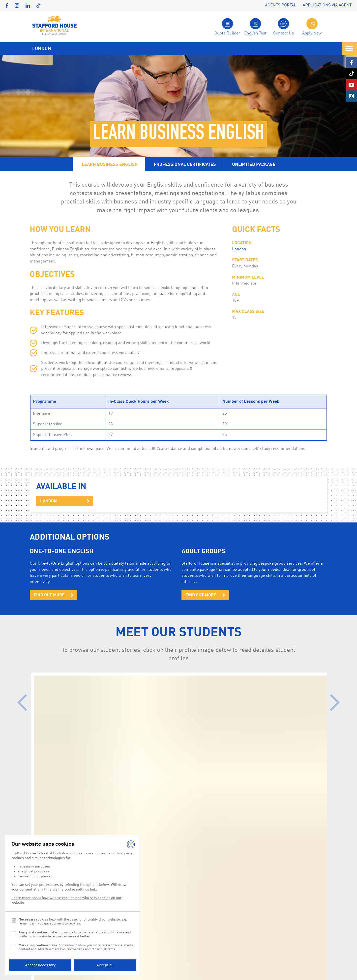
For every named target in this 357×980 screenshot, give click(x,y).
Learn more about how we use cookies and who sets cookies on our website (66, 900)
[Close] (131, 844)
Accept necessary (40, 965)
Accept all (105, 965)
